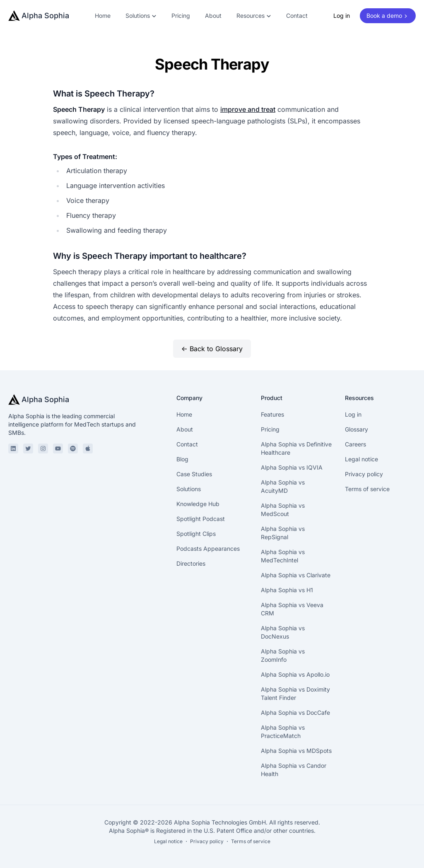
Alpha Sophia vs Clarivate (296, 575)
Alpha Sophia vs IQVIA (292, 467)
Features (272, 414)
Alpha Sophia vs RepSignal (283, 533)
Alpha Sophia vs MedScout (283, 510)
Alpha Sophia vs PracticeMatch (283, 732)
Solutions (189, 489)
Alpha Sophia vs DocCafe (295, 712)
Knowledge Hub (198, 504)
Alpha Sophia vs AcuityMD (283, 486)
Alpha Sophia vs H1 (287, 590)
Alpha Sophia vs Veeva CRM (292, 609)
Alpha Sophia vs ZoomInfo (283, 655)
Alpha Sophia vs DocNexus (283, 632)
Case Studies (194, 474)
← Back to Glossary (212, 349)
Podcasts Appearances (208, 549)
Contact (297, 16)
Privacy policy (364, 474)
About (213, 16)
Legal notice (361, 459)
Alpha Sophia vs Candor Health (294, 770)
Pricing (181, 16)
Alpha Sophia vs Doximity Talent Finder (295, 693)
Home (103, 16)
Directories (191, 563)
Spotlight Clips (196, 534)
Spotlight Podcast (201, 519)
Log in (342, 16)
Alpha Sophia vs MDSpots (296, 751)
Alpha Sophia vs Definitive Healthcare (296, 448)
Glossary (357, 429)
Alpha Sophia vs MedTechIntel (283, 556)
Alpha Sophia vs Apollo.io (295, 674)
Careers (355, 444)
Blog (182, 459)
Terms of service (367, 489)
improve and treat (248, 109)
